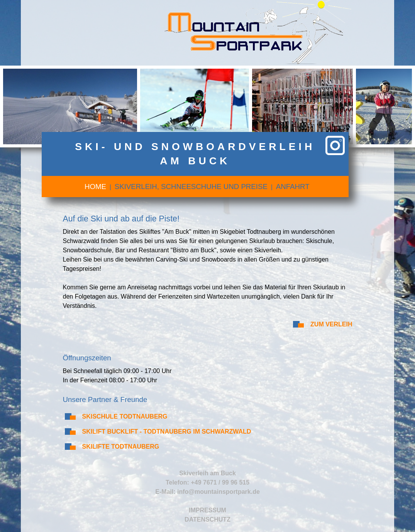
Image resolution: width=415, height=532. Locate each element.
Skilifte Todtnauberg (121, 447)
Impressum (207, 510)
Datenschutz (207, 519)
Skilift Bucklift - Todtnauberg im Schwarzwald (167, 432)
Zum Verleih (331, 324)
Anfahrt (293, 187)
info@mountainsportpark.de (219, 492)
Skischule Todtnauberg (125, 416)
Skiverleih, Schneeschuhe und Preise (191, 187)
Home (95, 187)
